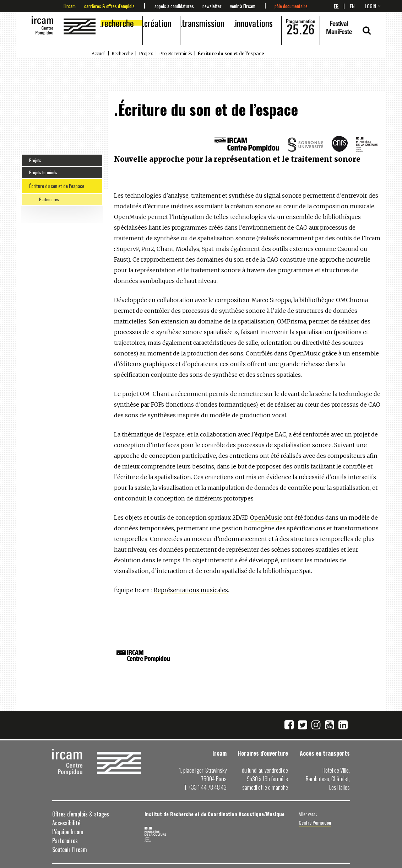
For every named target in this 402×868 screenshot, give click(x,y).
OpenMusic (266, 518)
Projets (146, 53)
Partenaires (49, 199)
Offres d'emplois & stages (81, 814)
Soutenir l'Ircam (70, 850)
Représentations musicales (191, 590)
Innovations (254, 23)
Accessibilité (66, 823)
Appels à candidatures (174, 6)
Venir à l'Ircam (243, 6)
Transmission (203, 23)
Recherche (118, 23)
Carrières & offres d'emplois (109, 6)
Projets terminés (175, 53)
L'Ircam (70, 6)
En (352, 6)
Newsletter (212, 6)
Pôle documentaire (291, 6)
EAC (281, 434)
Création (158, 23)
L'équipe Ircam (68, 832)
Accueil (99, 53)
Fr (336, 6)
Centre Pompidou (315, 822)
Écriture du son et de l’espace (57, 186)
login (370, 6)
